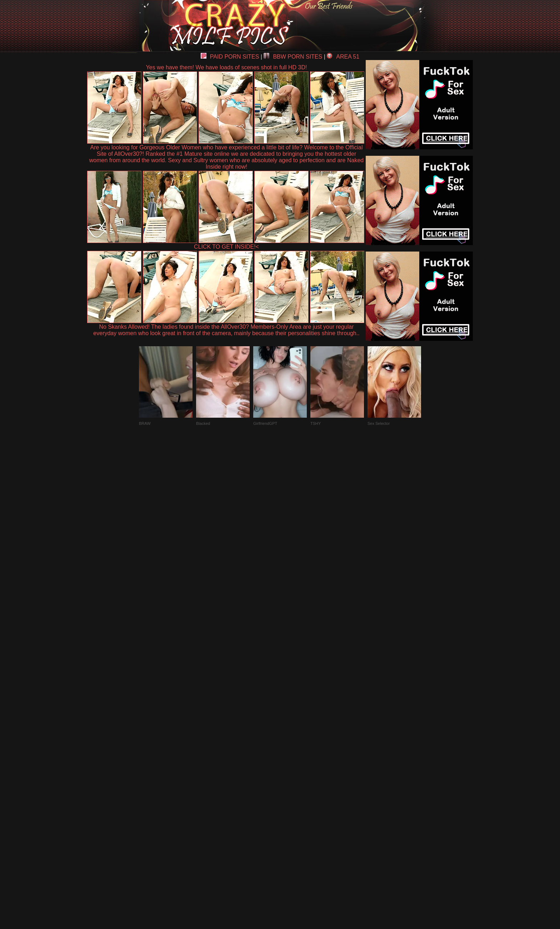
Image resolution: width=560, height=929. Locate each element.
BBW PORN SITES (293, 57)
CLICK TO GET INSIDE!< (226, 247)
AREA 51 (343, 57)
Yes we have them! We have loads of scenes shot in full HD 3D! (227, 67)
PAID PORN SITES (230, 57)
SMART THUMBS (293, 763)
